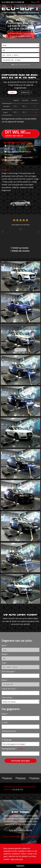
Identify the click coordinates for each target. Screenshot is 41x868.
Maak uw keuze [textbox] (9, 702)
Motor (4, 680)
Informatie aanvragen (20, 761)
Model (4, 654)
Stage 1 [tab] (12, 92)
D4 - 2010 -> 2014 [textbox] (10, 55)
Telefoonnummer (9, 731)
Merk (4, 646)
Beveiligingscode (8, 749)
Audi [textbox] (4, 45)
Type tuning (7, 697)
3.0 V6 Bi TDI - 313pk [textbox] (11, 60)
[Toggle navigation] (38, 2)
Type (4, 663)
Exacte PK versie (8, 689)
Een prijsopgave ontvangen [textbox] (14, 744)
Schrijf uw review (20, 248)
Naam (4, 714)
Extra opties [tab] (25, 92)
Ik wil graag (6, 740)
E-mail (4, 722)
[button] (3, 34)
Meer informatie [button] (17, 859)
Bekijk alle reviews (20, 251)
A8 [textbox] (4, 50)
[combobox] (20, 45)
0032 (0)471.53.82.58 (13, 2)
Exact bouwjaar (8, 671)
